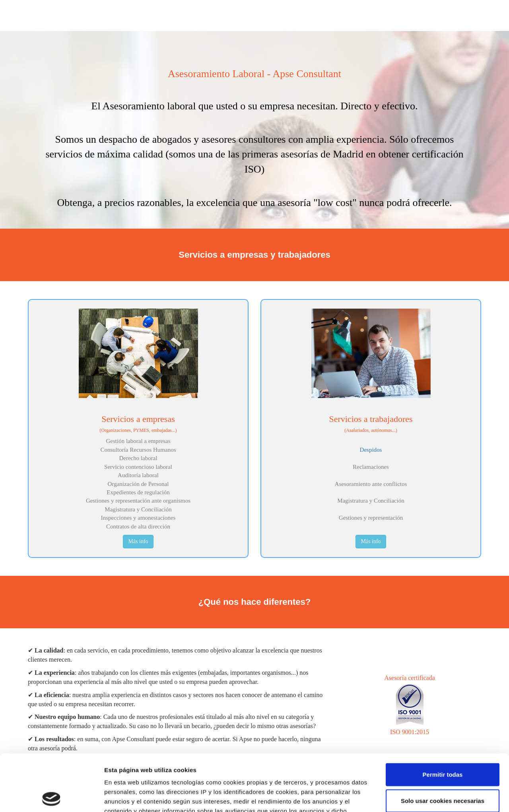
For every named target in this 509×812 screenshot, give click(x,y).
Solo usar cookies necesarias (443, 744)
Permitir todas (443, 718)
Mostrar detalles (430, 796)
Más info (138, 541)
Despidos (371, 450)
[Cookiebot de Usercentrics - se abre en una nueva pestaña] (51, 796)
